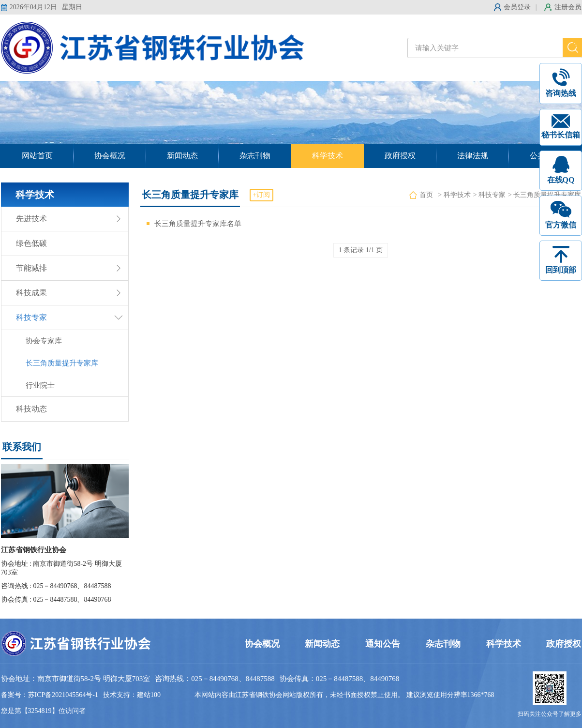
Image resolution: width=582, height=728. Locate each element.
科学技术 (328, 156)
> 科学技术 (454, 195)
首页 (426, 195)
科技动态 (31, 409)
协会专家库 (44, 341)
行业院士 (40, 385)
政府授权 (400, 156)
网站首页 (37, 156)
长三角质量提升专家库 (62, 363)
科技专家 (31, 317)
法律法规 (473, 156)
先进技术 (31, 219)
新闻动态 (182, 156)
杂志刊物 (255, 156)
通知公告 (383, 644)
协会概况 (110, 156)
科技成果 (31, 293)
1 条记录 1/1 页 (361, 250)
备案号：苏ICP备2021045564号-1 (50, 695)
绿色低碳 (31, 243)
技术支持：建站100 (132, 695)
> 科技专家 (489, 195)
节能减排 (31, 268)
